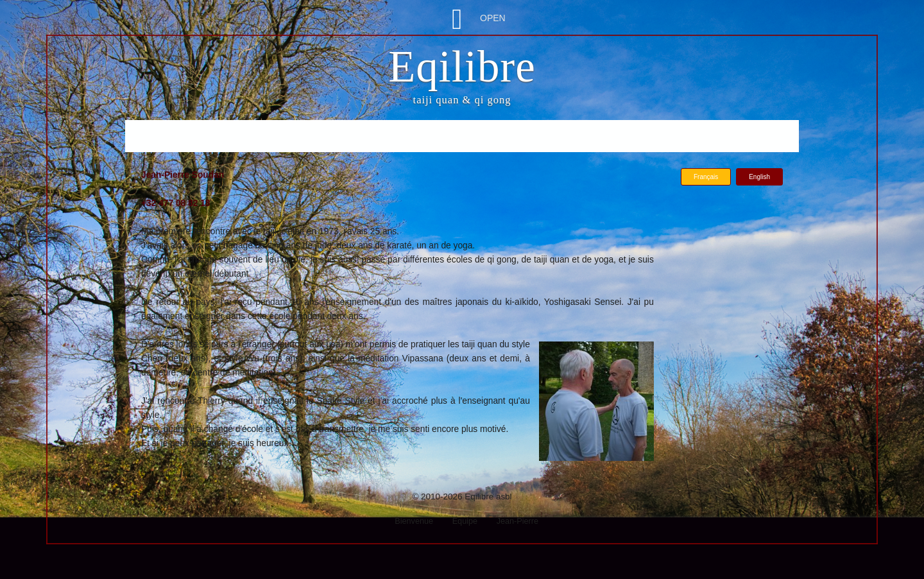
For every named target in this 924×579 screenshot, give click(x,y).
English (759, 177)
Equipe (465, 521)
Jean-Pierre (518, 521)
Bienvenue (414, 521)
